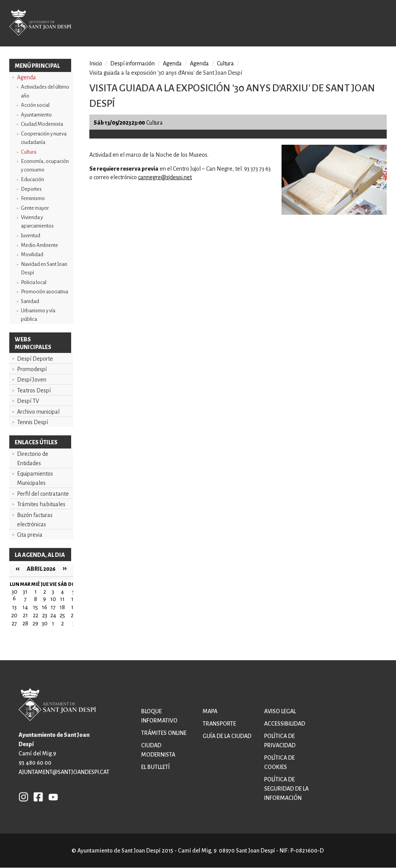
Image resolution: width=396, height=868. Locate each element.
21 (25, 615)
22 (36, 615)
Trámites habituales (41, 504)
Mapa (210, 711)
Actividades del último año (45, 91)
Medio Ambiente (39, 245)
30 (45, 623)
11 (62, 599)
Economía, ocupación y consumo (45, 165)
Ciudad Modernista (42, 124)
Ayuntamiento (36, 115)
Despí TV (28, 401)
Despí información (132, 63)
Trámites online (164, 733)
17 (53, 607)
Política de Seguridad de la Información (286, 789)
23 (45, 615)
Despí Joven (32, 380)
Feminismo (33, 198)
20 (14, 615)
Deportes (31, 189)
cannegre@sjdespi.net (165, 177)
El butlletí (155, 767)
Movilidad (32, 254)
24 (53, 615)
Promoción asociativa (44, 292)
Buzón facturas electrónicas (35, 520)
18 (62, 607)
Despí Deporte (35, 359)
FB (36, 797)
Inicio (96, 63)
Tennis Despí (32, 422)
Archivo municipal (38, 412)
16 (44, 607)
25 (62, 615)
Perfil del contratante (43, 494)
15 (35, 607)
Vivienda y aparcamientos (37, 222)
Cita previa (30, 535)
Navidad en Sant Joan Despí (44, 268)
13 (14, 607)
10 (53, 599)
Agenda (26, 77)
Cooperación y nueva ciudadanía (44, 138)
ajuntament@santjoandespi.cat (64, 772)
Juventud (31, 235)
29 (35, 623)
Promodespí (32, 369)
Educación (32, 179)
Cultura (29, 152)
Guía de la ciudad (227, 736)
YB (51, 797)
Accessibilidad (285, 724)
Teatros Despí (34, 390)
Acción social (35, 105)
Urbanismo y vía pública (38, 315)
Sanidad (30, 301)
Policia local (34, 282)
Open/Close (374, 24)
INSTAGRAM (24, 797)
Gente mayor (35, 208)
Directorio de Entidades (33, 459)
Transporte (219, 724)
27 (14, 623)
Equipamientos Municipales (35, 478)
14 (25, 607)
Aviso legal (280, 711)
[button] (334, 213)
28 (25, 623)
